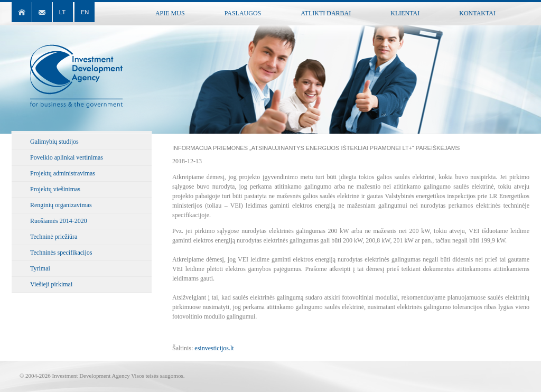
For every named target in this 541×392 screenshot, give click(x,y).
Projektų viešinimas (55, 189)
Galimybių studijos (54, 142)
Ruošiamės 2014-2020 (59, 221)
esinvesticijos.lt (214, 348)
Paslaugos (243, 13)
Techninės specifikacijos (61, 253)
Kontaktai (477, 13)
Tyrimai (40, 268)
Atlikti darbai (326, 13)
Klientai (405, 13)
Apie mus (170, 13)
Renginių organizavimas (61, 205)
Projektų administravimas (63, 173)
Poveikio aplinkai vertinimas (67, 157)
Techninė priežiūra (54, 237)
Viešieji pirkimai (51, 284)
